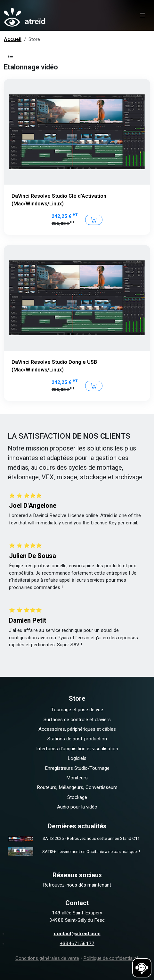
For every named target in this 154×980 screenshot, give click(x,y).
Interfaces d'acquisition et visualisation (77, 749)
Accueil (13, 39)
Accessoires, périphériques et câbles (77, 729)
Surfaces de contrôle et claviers (77, 720)
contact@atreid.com (77, 934)
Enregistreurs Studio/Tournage (77, 768)
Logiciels (77, 758)
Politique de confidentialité (111, 958)
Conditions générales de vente (47, 958)
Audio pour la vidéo (77, 807)
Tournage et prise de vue (77, 710)
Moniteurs (77, 778)
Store (34, 39)
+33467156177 (77, 944)
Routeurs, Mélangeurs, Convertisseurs (77, 787)
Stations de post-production (77, 739)
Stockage (77, 797)
